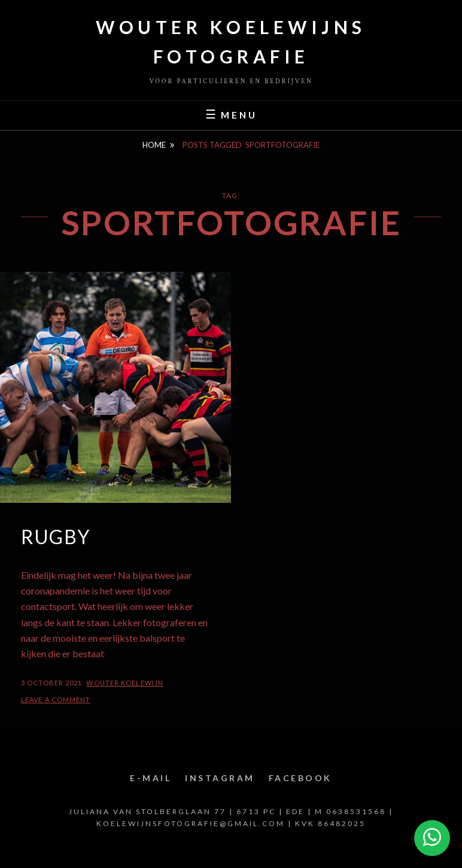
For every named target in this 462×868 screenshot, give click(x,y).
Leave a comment (56, 699)
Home (154, 145)
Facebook (300, 778)
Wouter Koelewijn (125, 683)
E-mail (151, 778)
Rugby (56, 537)
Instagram (220, 778)
